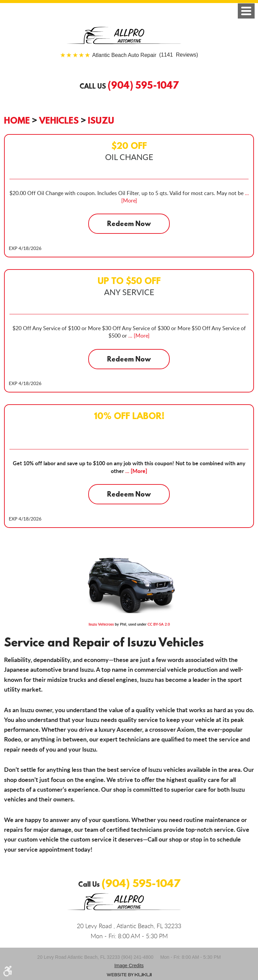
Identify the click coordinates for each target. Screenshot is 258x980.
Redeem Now (129, 224)
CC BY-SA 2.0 (159, 624)
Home (17, 120)
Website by (129, 975)
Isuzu (101, 120)
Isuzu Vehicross (101, 624)
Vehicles (59, 120)
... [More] (138, 336)
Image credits (129, 966)
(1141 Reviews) (145, 55)
